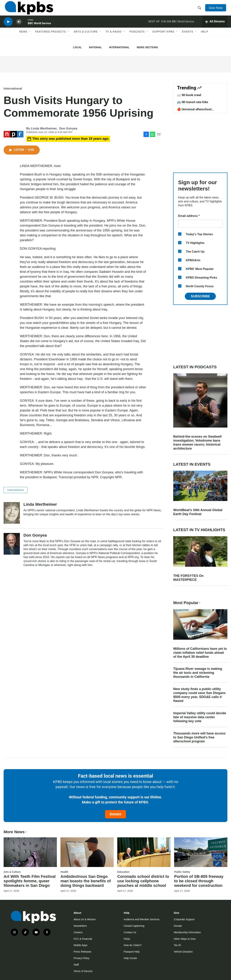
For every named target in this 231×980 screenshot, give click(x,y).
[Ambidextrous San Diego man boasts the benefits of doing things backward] (87, 852)
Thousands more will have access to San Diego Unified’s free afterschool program (199, 737)
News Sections (147, 47)
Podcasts (137, 37)
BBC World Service (39, 28)
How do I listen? (133, 945)
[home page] (28, 10)
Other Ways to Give (185, 939)
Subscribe (200, 296)
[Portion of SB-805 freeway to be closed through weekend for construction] (201, 852)
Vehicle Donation (183, 952)
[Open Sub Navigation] (30, 37)
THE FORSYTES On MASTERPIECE (188, 578)
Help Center (130, 958)
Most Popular (187, 603)
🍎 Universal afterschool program (194, 111)
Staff (76, 965)
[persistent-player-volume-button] (19, 26)
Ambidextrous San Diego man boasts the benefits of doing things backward (86, 881)
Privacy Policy (81, 958)
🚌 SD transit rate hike (193, 102)
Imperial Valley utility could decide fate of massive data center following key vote (200, 717)
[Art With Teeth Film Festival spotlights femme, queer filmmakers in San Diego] (30, 852)
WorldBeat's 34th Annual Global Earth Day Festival (198, 512)
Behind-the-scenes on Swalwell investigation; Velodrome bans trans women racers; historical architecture (197, 443)
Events (188, 37)
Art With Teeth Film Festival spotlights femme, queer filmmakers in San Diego (30, 881)
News (23, 37)
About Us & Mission (85, 919)
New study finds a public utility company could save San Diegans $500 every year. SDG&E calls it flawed (199, 695)
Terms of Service (83, 971)
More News (15, 832)
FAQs (127, 939)
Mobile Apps (80, 945)
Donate (115, 814)
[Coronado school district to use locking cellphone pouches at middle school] (144, 852)
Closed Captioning (134, 926)
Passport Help (132, 952)
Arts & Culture (86, 37)
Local (77, 47)
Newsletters (80, 926)
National (95, 47)
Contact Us (130, 932)
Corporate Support (184, 919)
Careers (78, 932)
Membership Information (187, 932)
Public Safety (182, 872)
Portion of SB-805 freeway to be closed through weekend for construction (199, 881)
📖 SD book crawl (189, 95)
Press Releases (82, 952)
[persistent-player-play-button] (8, 26)
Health (64, 872)
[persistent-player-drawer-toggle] (215, 26)
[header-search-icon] (200, 10)
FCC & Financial (83, 939)
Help (205, 37)
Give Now (217, 9)
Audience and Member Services (141, 919)
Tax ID (177, 945)
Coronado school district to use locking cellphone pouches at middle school (143, 881)
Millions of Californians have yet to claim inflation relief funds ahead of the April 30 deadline (200, 653)
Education (123, 872)
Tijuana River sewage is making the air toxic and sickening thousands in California (198, 673)
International (119, 47)
